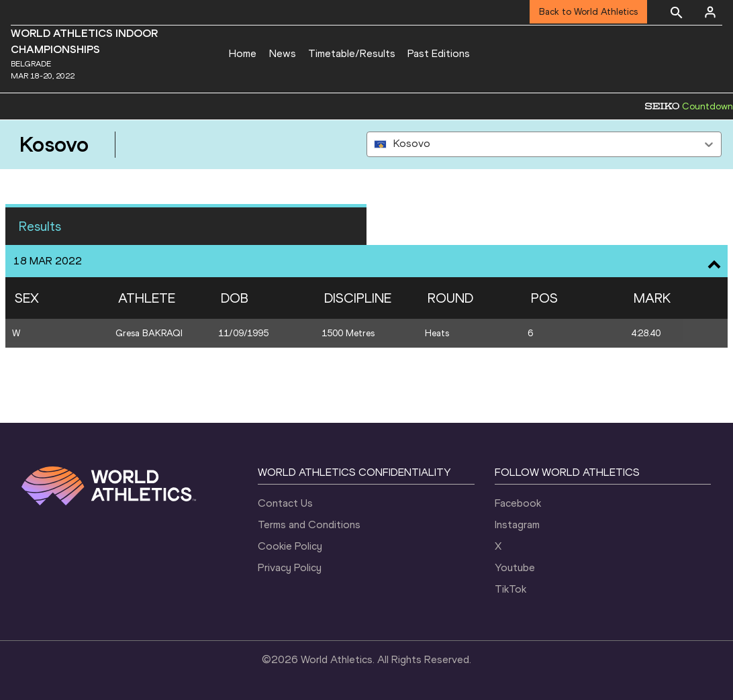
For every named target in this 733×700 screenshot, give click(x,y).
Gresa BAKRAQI (149, 333)
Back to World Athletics (588, 12)
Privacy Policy (290, 567)
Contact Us (285, 503)
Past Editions (439, 53)
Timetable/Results (352, 53)
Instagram (517, 524)
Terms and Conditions (309, 524)
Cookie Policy (290, 546)
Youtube (515, 567)
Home (243, 53)
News (283, 53)
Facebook (518, 503)
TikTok (510, 589)
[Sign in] (710, 12)
